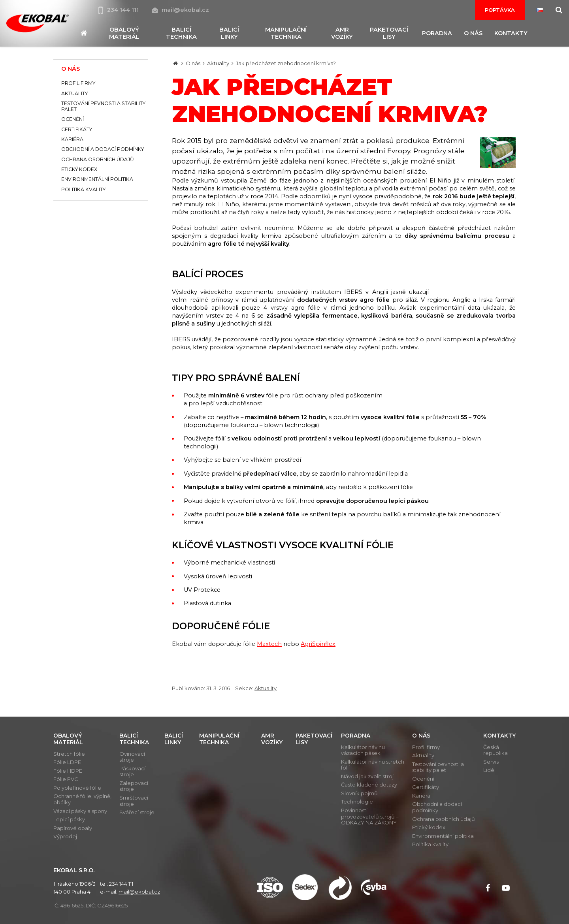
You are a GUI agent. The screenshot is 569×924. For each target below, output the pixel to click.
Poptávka (500, 10)
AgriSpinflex (318, 644)
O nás (193, 63)
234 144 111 (119, 10)
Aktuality (218, 63)
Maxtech (269, 644)
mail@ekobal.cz (181, 10)
